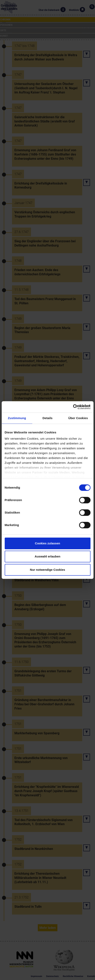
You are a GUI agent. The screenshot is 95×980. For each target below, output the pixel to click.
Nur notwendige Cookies (48, 570)
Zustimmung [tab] (17, 418)
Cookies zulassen (48, 543)
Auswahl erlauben (47, 556)
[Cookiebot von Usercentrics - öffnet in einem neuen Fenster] (73, 407)
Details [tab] (48, 418)
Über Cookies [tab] (78, 418)
